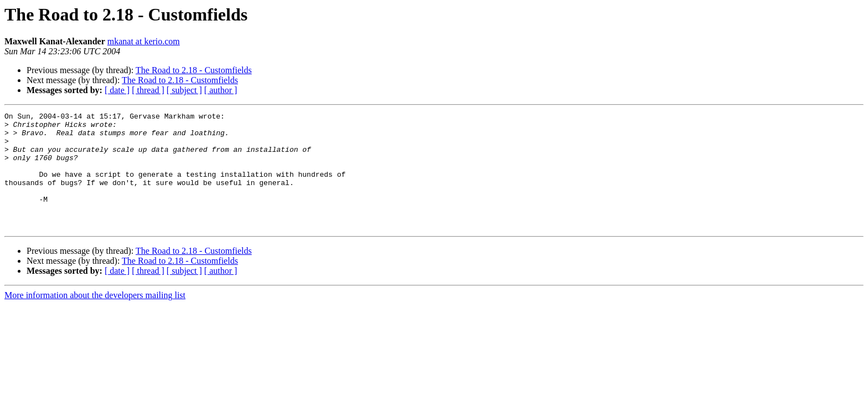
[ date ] (117, 90)
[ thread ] (148, 90)
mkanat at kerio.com (144, 41)
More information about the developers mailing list (95, 318)
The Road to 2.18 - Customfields (194, 70)
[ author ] (221, 90)
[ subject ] (184, 90)
